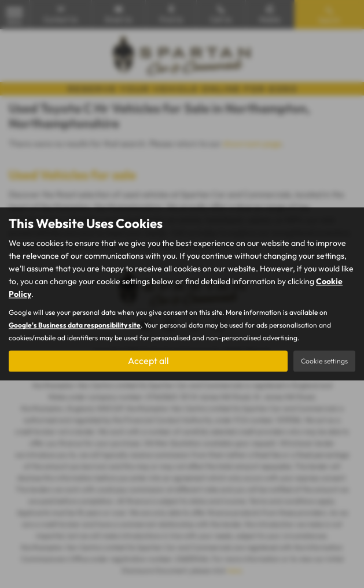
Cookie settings (324, 361)
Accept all (148, 361)
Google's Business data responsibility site (75, 326)
